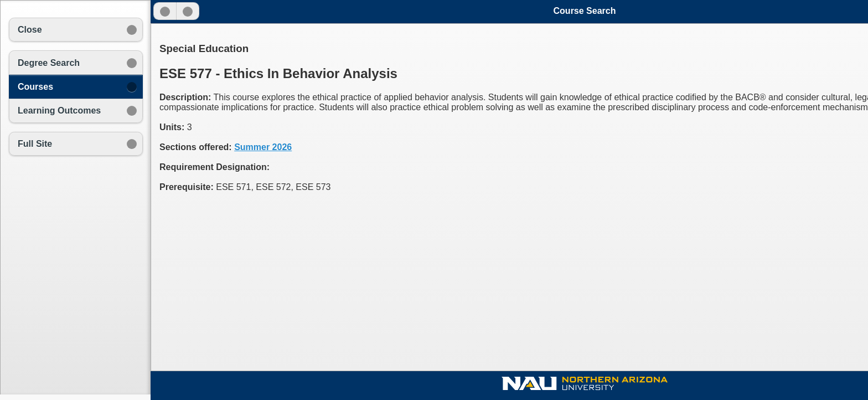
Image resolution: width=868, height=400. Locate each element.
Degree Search (49, 63)
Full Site (35, 144)
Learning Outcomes (59, 111)
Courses (35, 87)
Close (30, 30)
